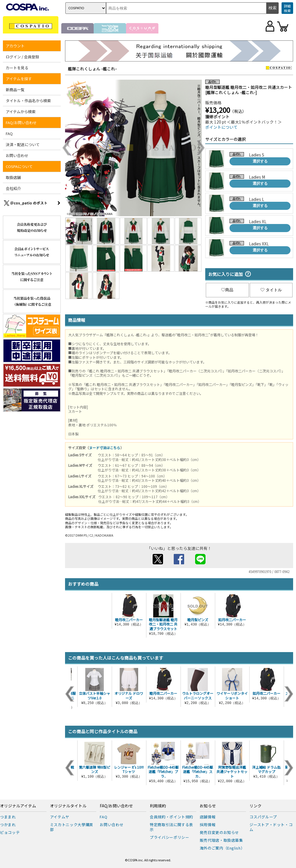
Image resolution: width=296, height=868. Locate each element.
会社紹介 (13, 188)
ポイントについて (221, 127)
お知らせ (208, 806)
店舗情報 (208, 817)
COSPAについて (19, 166)
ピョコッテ (10, 832)
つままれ (8, 817)
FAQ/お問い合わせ (21, 123)
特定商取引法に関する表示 (171, 827)
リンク (256, 806)
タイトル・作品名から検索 (28, 101)
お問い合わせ (17, 155)
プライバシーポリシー (170, 837)
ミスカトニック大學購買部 (72, 827)
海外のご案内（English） (222, 848)
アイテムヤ (60, 817)
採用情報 (208, 825)
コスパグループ (263, 817)
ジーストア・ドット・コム (271, 827)
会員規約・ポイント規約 (171, 817)
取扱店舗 (13, 177)
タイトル (271, 290)
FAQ (9, 134)
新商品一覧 (15, 90)
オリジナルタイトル (68, 806)
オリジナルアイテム (18, 806)
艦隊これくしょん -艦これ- (92, 69)
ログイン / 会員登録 (22, 57)
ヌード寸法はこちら (105, 448)
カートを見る (17, 68)
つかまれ (8, 825)
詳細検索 (287, 8)
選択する (260, 161)
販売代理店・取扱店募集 (221, 840)
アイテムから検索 (21, 112)
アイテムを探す (19, 79)
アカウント (15, 46)
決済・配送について (23, 144)
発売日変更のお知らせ (220, 832)
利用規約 (158, 806)
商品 (227, 290)
